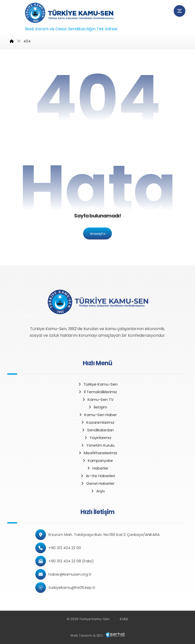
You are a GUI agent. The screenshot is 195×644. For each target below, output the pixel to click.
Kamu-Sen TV (98, 399)
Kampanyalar (97, 460)
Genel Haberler (97, 483)
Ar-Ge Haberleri (97, 476)
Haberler (97, 468)
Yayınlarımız (98, 438)
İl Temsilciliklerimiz (97, 392)
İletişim (97, 407)
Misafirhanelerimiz (98, 453)
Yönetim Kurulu (97, 445)
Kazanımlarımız (97, 422)
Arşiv (98, 491)
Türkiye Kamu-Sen (98, 384)
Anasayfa (97, 233)
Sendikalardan (97, 430)
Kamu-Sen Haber (98, 415)
